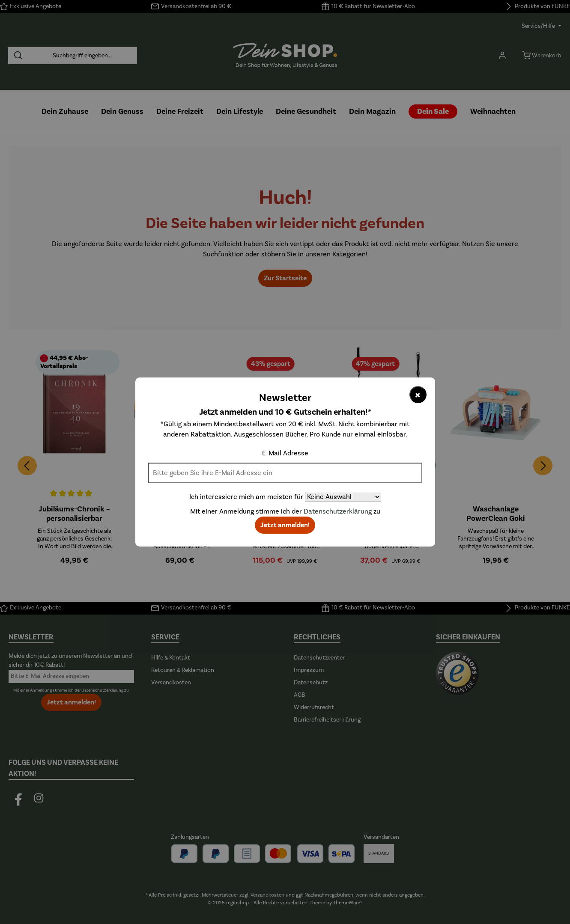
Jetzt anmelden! (285, 525)
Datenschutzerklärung (338, 511)
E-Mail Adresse (285, 453)
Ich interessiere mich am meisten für (246, 497)
